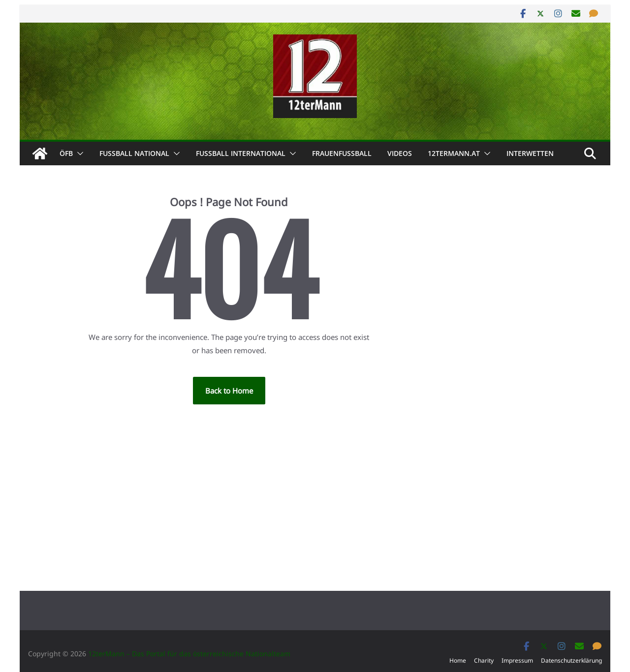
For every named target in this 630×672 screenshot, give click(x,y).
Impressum (517, 660)
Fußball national (134, 153)
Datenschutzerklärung (571, 660)
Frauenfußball (342, 153)
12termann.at (454, 153)
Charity (484, 660)
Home (458, 660)
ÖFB (66, 153)
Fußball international (241, 153)
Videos (400, 153)
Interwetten (530, 153)
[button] (78, 153)
